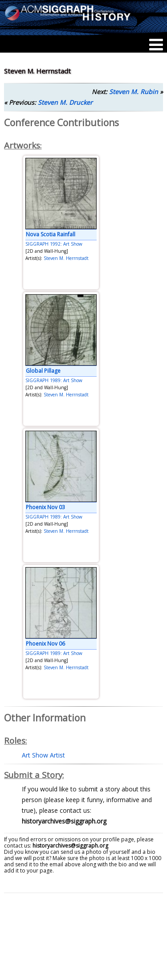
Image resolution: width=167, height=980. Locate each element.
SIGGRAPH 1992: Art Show (54, 244)
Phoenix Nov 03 (45, 507)
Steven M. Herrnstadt (66, 258)
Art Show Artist (43, 755)
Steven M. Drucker (65, 102)
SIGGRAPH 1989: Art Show (54, 380)
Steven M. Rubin (134, 92)
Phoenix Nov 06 (45, 644)
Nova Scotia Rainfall (51, 234)
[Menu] (156, 45)
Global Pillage (43, 371)
